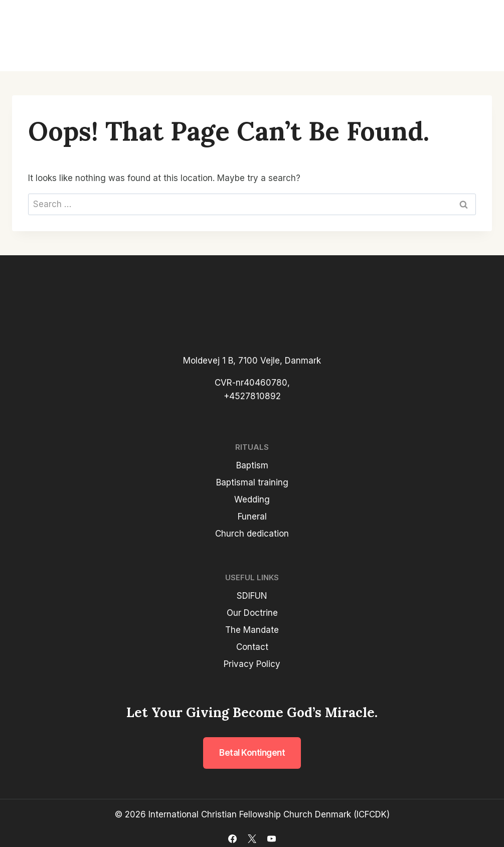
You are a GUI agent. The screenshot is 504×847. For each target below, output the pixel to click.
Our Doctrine (252, 613)
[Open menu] (480, 36)
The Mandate (252, 630)
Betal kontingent (252, 753)
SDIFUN (252, 596)
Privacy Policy (252, 664)
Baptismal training (252, 482)
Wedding (252, 499)
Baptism (252, 465)
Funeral (252, 517)
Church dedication (252, 534)
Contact (252, 647)
